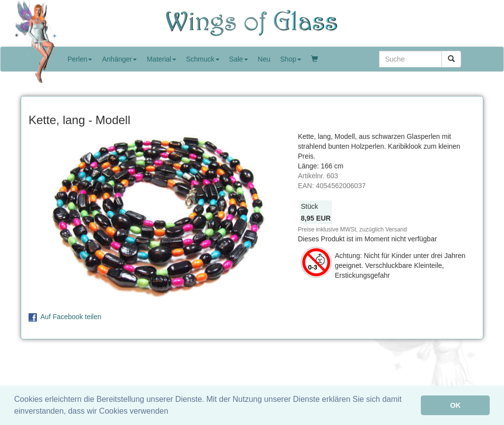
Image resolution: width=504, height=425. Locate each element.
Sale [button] (239, 59)
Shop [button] (291, 59)
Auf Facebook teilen (71, 317)
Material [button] (161, 59)
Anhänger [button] (119, 59)
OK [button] (455, 405)
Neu (264, 59)
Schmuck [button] (203, 59)
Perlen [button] (80, 59)
